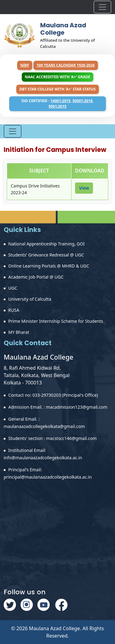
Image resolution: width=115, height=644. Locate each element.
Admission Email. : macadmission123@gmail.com (58, 407)
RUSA (14, 310)
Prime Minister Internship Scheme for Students (56, 321)
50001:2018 (82, 101)
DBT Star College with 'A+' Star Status (57, 89)
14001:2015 (61, 101)
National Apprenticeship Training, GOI (46, 244)
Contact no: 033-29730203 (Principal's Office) (53, 395)
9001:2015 (57, 106)
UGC (13, 288)
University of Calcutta (30, 299)
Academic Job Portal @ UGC (36, 277)
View (84, 188)
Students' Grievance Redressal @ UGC (46, 255)
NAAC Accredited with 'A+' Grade (57, 77)
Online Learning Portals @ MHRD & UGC (49, 266)
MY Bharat (19, 332)
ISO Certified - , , (57, 104)
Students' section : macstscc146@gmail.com (52, 438)
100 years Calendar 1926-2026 (66, 65)
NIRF (25, 65)
